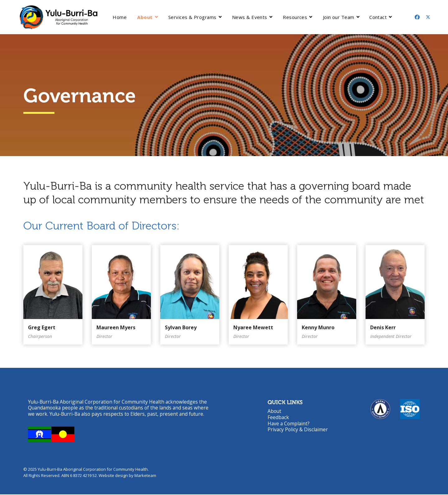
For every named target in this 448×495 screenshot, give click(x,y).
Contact (378, 17)
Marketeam (145, 476)
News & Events (250, 17)
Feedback (278, 418)
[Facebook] (417, 17)
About (145, 17)
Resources (295, 17)
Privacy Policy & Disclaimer (298, 430)
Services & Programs (192, 17)
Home (120, 17)
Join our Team (339, 17)
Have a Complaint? (289, 424)
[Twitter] (428, 17)
